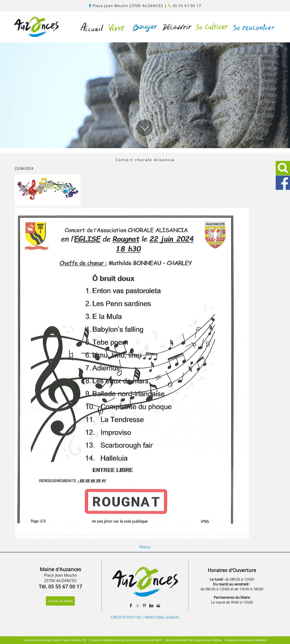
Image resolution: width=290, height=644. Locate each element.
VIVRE (115, 27)
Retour (145, 547)
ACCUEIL (92, 27)
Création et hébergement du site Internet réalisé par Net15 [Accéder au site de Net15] (126, 640)
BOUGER (143, 27)
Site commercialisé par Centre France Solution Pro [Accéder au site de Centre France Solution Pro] (55, 640)
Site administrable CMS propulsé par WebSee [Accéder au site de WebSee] (193, 640)
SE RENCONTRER (253, 27)
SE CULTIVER (211, 27)
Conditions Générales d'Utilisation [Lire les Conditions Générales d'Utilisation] (246, 640)
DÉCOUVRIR (175, 27)
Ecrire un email (60, 601)
